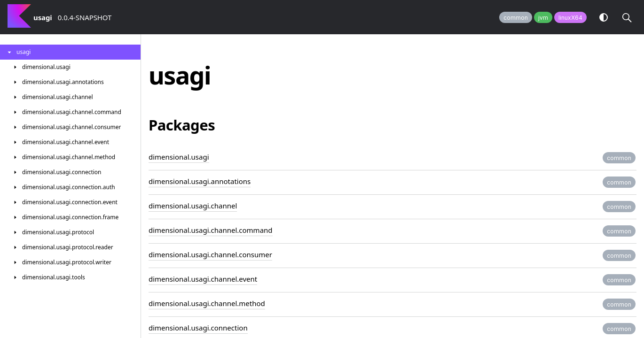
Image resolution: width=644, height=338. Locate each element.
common (516, 18)
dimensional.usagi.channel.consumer (210, 254)
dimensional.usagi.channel (193, 206)
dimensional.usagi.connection (198, 328)
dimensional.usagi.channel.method (207, 303)
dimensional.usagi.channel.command (211, 230)
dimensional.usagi (179, 157)
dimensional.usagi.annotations (200, 181)
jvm (543, 18)
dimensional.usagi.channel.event (203, 279)
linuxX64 (570, 18)
